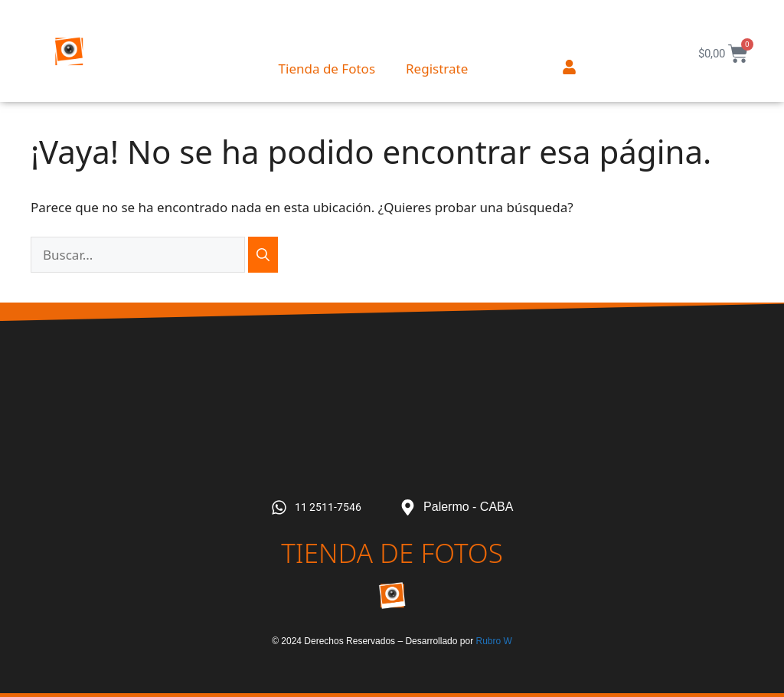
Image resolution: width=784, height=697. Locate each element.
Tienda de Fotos (327, 69)
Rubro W (493, 641)
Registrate (437, 69)
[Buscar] (263, 255)
